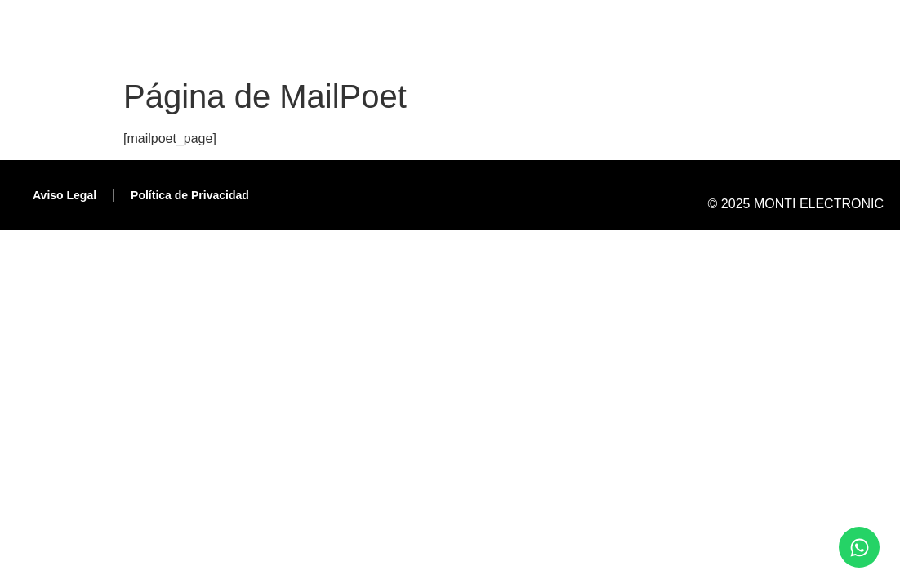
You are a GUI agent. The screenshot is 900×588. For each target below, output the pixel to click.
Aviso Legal (65, 195)
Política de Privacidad (190, 195)
